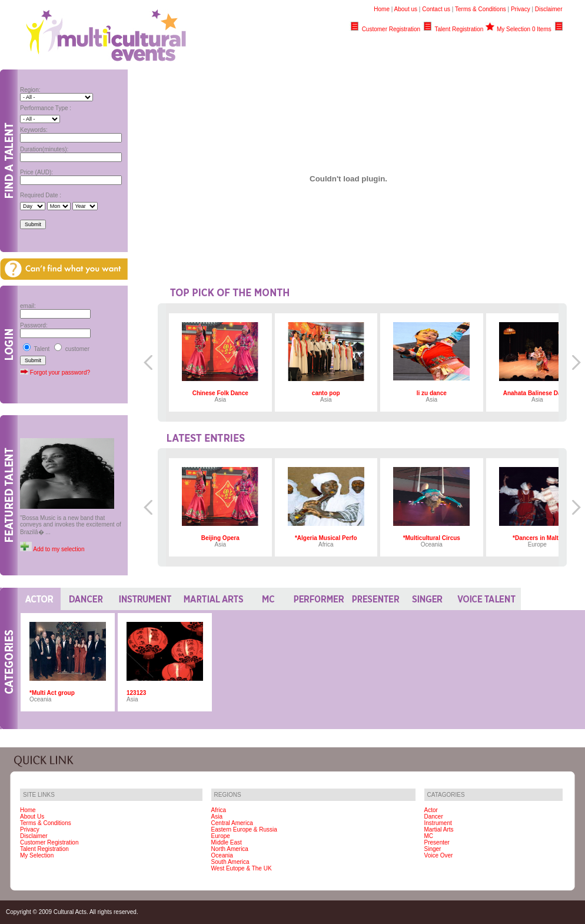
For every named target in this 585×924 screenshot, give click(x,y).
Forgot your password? (60, 372)
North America (230, 849)
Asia (217, 817)
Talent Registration (459, 29)
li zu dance (432, 393)
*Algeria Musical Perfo (326, 538)
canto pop (326, 393)
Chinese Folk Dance (220, 393)
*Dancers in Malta (537, 538)
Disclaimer (549, 9)
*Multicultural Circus (432, 538)
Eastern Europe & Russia (244, 829)
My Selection (37, 855)
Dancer (434, 817)
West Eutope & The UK (242, 868)
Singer (433, 849)
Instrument (438, 823)
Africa (219, 810)
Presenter (437, 842)
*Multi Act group (52, 693)
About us (406, 9)
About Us (32, 817)
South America (230, 862)
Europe (221, 836)
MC (429, 836)
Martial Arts (439, 829)
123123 (136, 693)
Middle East (227, 842)
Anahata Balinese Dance (537, 393)
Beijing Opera (220, 538)
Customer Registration (391, 29)
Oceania (222, 855)
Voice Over (439, 855)
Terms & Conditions (481, 9)
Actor (431, 810)
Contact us (436, 9)
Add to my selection (58, 549)
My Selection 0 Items (524, 29)
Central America (232, 823)
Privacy (521, 9)
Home (382, 9)
